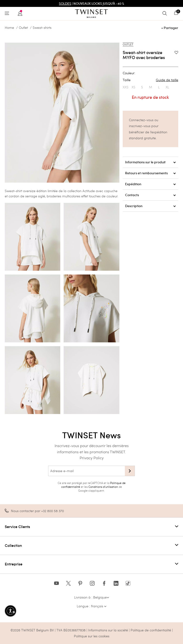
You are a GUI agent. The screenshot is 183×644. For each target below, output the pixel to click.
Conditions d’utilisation (103, 487)
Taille (150, 80)
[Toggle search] (166, 14)
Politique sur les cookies (92, 636)
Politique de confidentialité (151, 630)
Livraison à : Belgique (92, 597)
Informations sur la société (109, 630)
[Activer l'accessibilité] (10, 611)
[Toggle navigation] (8, 14)
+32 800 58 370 (53, 511)
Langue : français (92, 606)
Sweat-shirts (42, 28)
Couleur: (129, 73)
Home (9, 28)
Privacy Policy (92, 458)
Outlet (23, 28)
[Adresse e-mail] (86, 471)
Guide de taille (167, 80)
